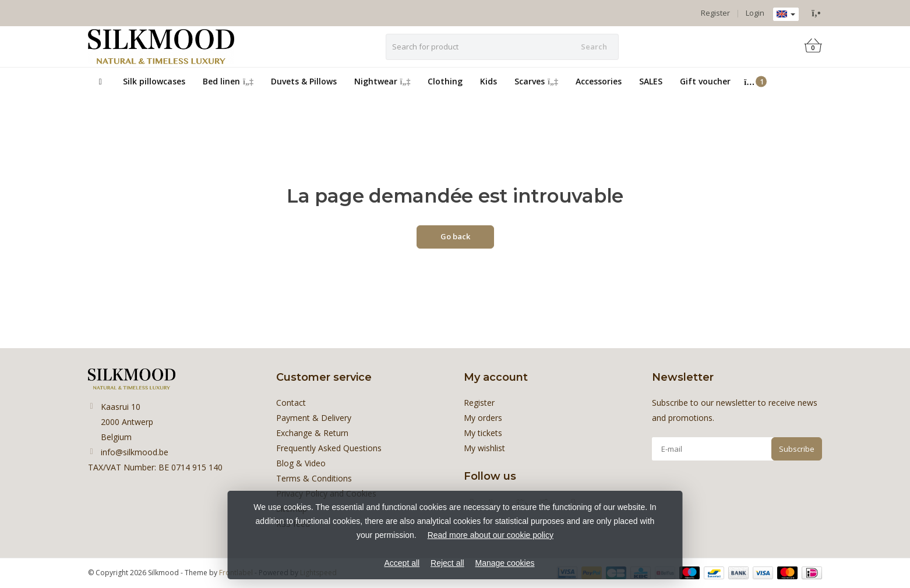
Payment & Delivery (314, 418)
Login (755, 13)
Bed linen (228, 81)
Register (715, 13)
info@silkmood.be (135, 452)
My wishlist (484, 448)
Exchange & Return (312, 433)
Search (594, 47)
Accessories (599, 81)
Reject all (447, 563)
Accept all (402, 563)
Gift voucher (705, 81)
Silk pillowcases (154, 81)
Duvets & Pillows (304, 81)
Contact (291, 403)
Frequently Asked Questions (329, 448)
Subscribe (797, 449)
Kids (488, 81)
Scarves (536, 81)
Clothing (445, 81)
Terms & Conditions (314, 478)
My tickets (483, 433)
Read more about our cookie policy (491, 535)
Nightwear (382, 81)
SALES (651, 81)
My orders (483, 418)
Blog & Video (301, 463)
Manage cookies (505, 563)
